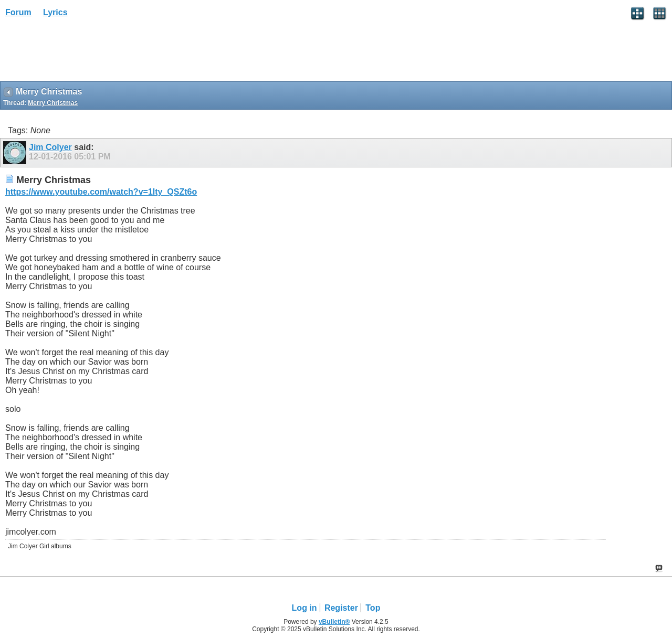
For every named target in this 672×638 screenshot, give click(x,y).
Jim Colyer (50, 147)
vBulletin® (334, 622)
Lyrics (55, 12)
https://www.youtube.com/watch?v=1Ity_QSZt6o (101, 192)
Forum (18, 12)
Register (341, 608)
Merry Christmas (53, 103)
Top (373, 608)
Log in (304, 608)
